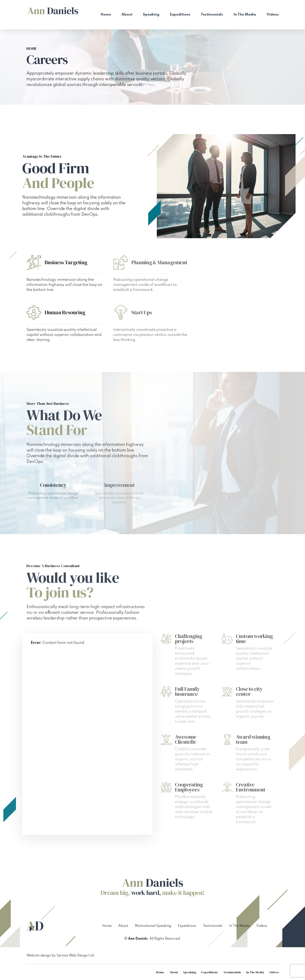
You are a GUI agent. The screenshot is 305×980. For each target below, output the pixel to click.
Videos (273, 15)
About (127, 15)
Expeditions (180, 15)
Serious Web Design (72, 956)
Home (106, 15)
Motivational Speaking (153, 926)
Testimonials (212, 15)
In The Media (245, 15)
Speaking (151, 15)
